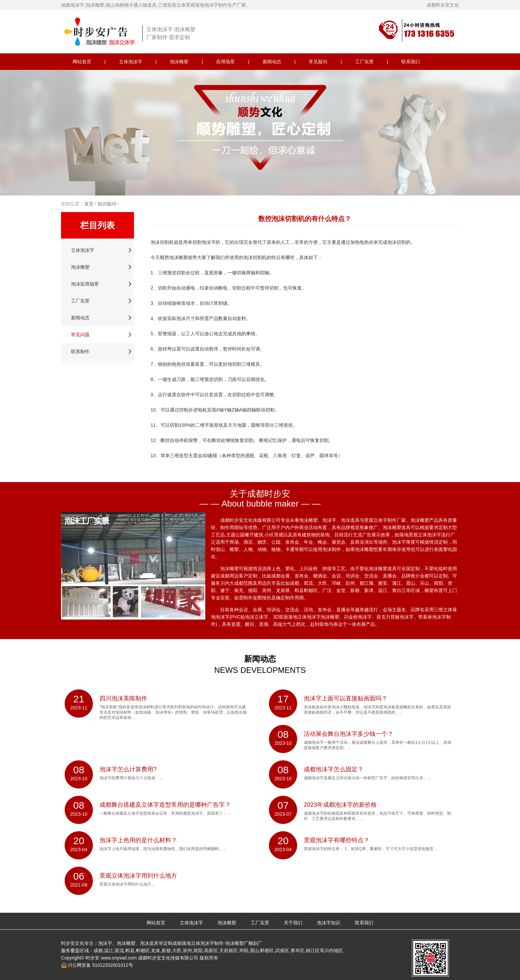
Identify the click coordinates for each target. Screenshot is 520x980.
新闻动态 (272, 62)
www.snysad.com (119, 958)
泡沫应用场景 (85, 284)
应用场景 (226, 62)
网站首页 (82, 62)
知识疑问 (107, 204)
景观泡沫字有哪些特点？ (337, 840)
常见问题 (80, 335)
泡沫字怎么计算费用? (128, 769)
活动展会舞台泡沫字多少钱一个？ (349, 734)
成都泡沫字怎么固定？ (334, 769)
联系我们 (411, 62)
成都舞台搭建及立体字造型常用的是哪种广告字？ (165, 805)
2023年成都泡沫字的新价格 (340, 805)
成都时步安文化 (443, 5)
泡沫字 (209, 242)
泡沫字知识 (329, 923)
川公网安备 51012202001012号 (100, 965)
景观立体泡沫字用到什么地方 (138, 876)
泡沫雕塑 (179, 62)
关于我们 (293, 923)
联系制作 (80, 352)
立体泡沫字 (131, 62)
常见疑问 (318, 62)
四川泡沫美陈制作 (123, 698)
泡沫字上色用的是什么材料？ (138, 840)
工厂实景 (364, 62)
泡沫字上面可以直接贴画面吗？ (346, 698)
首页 (89, 204)
